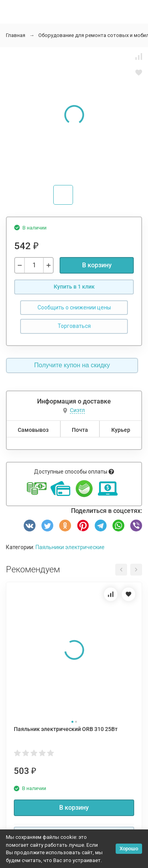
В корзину (97, 265)
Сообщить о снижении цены (74, 307)
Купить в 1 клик (74, 287)
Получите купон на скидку (72, 365)
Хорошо (129, 849)
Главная (16, 35)
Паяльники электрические (70, 547)
